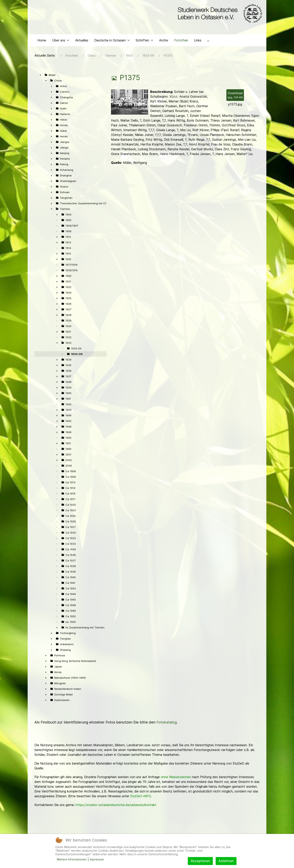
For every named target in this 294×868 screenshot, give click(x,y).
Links (198, 41)
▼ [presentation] (40, 76)
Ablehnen (226, 861)
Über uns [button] (61, 41)
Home (42, 41)
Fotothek (181, 41)
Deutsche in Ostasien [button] (112, 41)
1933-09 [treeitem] (77, 355)
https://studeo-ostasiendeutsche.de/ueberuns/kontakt (116, 806)
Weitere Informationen (72, 859)
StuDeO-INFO (141, 797)
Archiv (164, 41)
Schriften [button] (144, 41)
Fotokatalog (166, 723)
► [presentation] (52, 87)
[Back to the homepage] (219, 14)
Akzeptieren (200, 861)
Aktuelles (82, 41)
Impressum (97, 859)
